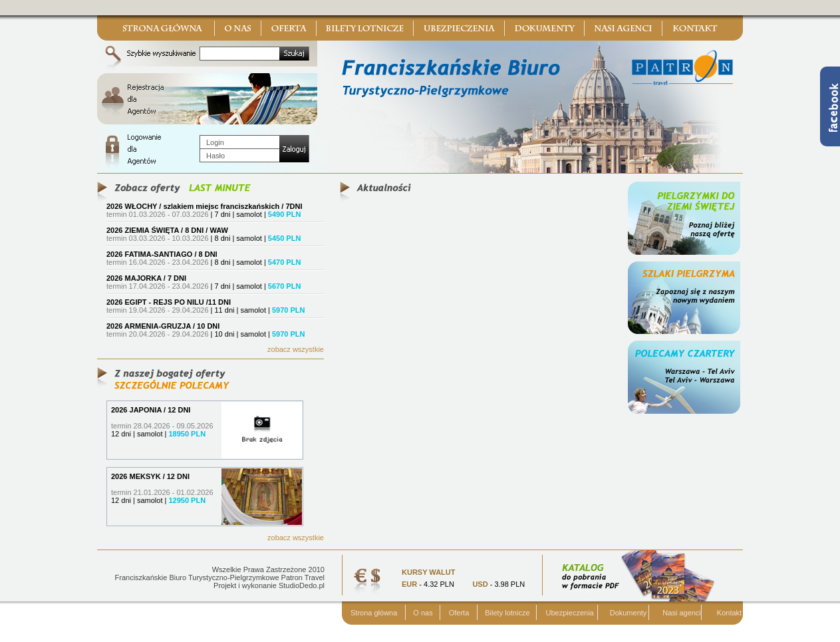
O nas (423, 613)
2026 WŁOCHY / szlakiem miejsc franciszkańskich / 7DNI (205, 206)
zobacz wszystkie (296, 349)
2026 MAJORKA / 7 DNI (146, 278)
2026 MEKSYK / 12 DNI (150, 476)
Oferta (459, 613)
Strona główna (374, 613)
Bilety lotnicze (507, 613)
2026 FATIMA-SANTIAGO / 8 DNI (162, 254)
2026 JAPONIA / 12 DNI (151, 410)
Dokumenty (629, 613)
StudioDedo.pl (302, 585)
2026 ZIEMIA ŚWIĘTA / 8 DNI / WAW (167, 230)
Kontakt (729, 613)
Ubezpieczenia (570, 613)
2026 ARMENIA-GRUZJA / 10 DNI (163, 326)
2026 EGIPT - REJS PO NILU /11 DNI (169, 302)
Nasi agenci (681, 613)
